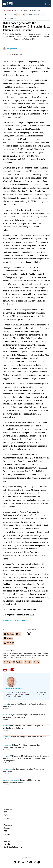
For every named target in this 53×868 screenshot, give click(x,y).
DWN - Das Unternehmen (13, 847)
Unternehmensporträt (11, 780)
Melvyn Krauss (12, 49)
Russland (19, 662)
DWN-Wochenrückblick (36, 15)
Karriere (7, 834)
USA (38, 662)
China (23, 15)
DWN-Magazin (12, 15)
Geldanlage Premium (21, 11)
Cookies (7, 828)
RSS (5, 831)
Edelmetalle (36, 11)
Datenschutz (9, 818)
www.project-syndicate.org (15, 620)
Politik (9, 662)
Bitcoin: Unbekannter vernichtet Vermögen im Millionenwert (23, 770)
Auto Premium (12, 19)
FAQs (6, 815)
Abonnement (9, 825)
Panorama (6, 715)
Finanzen (6, 756)
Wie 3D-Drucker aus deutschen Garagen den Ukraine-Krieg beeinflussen (23, 727)
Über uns (7, 841)
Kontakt (7, 844)
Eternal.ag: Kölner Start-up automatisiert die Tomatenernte (21, 781)
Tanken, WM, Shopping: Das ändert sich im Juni (28, 737)
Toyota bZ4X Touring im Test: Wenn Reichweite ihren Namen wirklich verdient (24, 716)
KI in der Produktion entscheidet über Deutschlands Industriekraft (22, 746)
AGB (6, 812)
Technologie (7, 745)
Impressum (8, 809)
